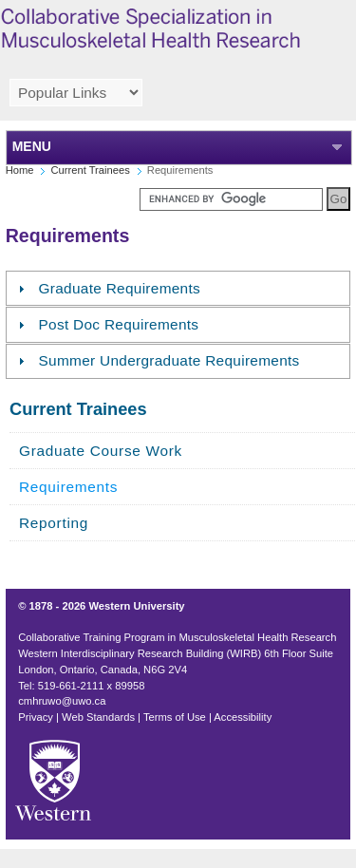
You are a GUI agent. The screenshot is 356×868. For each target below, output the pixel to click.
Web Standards (98, 717)
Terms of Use (175, 717)
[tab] (178, 288)
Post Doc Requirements (119, 324)
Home (20, 170)
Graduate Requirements (120, 288)
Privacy (36, 717)
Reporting (54, 523)
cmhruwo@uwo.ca (62, 701)
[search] (231, 199)
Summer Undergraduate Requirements (169, 360)
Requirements (68, 487)
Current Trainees (90, 170)
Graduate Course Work (101, 451)
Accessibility (243, 717)
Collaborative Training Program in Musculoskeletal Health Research (177, 637)
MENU (32, 146)
